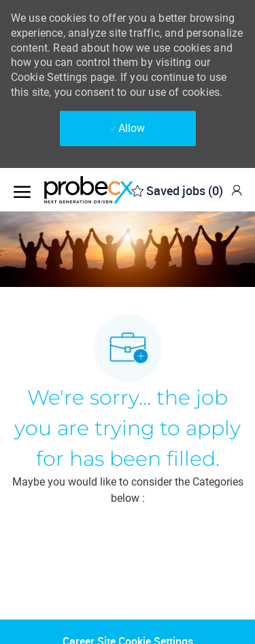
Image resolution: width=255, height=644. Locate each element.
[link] (237, 190)
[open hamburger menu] (22, 189)
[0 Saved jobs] (177, 189)
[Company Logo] (112, 190)
